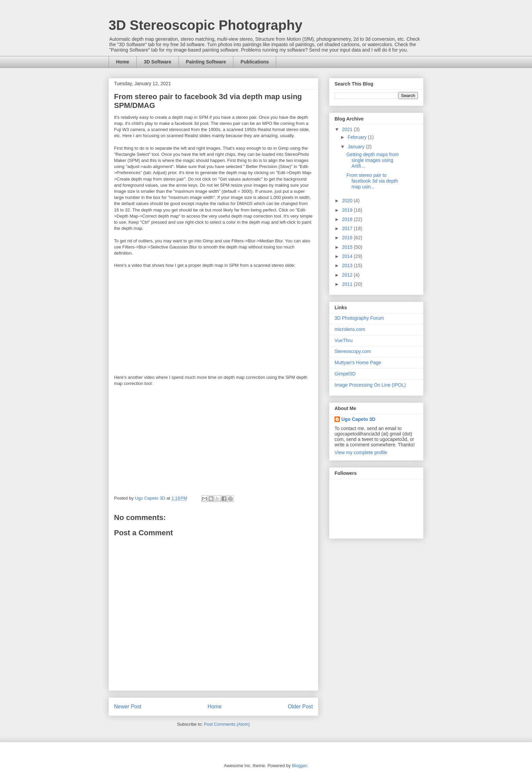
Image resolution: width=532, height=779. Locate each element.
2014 (348, 256)
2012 (348, 275)
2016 (348, 238)
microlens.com (350, 329)
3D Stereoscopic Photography (205, 25)
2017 (348, 228)
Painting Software (206, 62)
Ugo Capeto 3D (358, 419)
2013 (348, 265)
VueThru (344, 340)
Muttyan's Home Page (358, 363)
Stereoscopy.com (353, 351)
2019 (348, 210)
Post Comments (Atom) (227, 724)
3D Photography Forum (359, 318)
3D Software (158, 62)
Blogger (299, 766)
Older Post (300, 707)
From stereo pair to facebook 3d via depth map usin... (372, 181)
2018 (348, 219)
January (357, 147)
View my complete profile (361, 452)
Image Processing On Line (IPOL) (370, 385)
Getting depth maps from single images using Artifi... (373, 160)
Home (123, 62)
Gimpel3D (345, 374)
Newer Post (128, 707)
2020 (348, 201)
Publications (255, 62)
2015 (348, 247)
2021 (348, 129)
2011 (348, 284)
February (358, 137)
